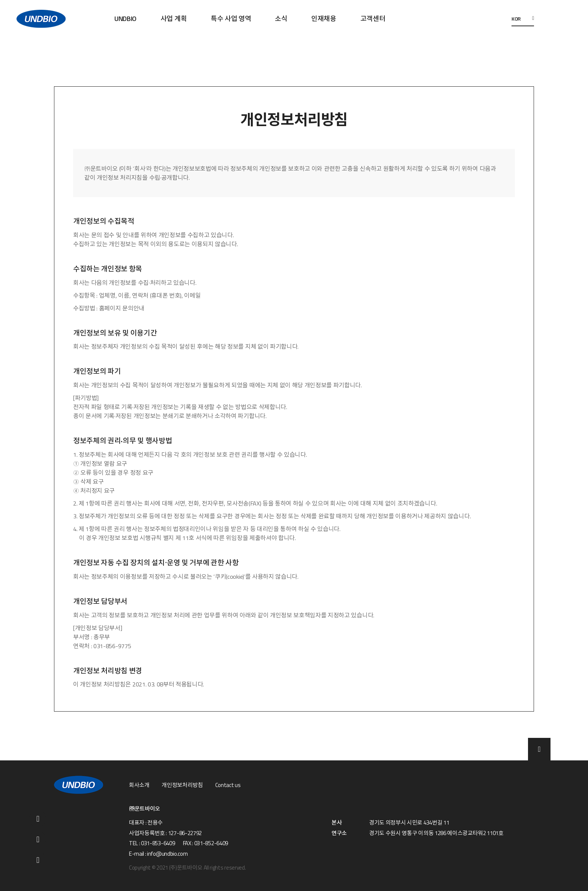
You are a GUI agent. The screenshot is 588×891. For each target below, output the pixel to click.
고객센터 (373, 19)
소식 (281, 19)
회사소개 (139, 785)
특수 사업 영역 (231, 19)
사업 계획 (174, 19)
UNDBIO (125, 19)
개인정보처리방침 (182, 785)
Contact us (228, 785)
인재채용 (324, 19)
